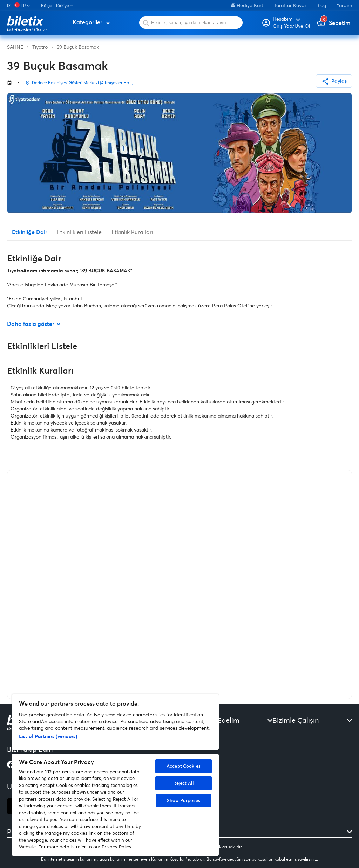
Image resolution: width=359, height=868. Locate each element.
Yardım (344, 5)
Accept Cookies (184, 766)
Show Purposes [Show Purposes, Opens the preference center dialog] (184, 800)
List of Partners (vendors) (48, 736)
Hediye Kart (247, 5)
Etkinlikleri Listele (79, 232)
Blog (321, 5)
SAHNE (15, 47)
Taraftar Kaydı (290, 5)
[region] (115, 775)
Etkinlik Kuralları (132, 232)
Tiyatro (40, 47)
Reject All (184, 783)
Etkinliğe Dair (30, 232)
